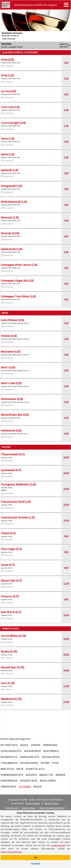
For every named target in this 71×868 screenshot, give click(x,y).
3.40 (66, 110)
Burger (60, 775)
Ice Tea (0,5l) (9, 91)
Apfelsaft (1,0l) (10, 170)
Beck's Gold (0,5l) (11, 383)
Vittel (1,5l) (7, 75)
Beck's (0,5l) (8, 367)
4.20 (66, 173)
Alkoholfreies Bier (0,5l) (15, 415)
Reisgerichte (9, 757)
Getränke (25, 787)
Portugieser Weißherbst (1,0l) (18, 484)
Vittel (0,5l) (7, 60)
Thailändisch (9, 763)
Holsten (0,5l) (9, 336)
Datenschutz (29, 808)
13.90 (66, 702)
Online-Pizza (51, 803)
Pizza (55, 763)
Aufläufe (31, 775)
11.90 (66, 584)
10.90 (66, 489)
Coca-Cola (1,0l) (10, 107)
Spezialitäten (51, 757)
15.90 (66, 655)
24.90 (66, 639)
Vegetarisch (51, 751)
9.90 (66, 536)
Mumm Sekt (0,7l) (12, 581)
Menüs (38, 787)
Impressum (12, 808)
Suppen (36, 745)
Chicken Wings (29, 763)
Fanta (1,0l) (8, 139)
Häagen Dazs (8, 787)
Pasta (20, 769)
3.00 (66, 94)
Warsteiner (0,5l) (11, 352)
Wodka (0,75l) (9, 652)
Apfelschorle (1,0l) (12, 249)
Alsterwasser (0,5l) (12, 399)
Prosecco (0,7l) (10, 596)
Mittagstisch (9, 745)
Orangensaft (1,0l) (12, 186)
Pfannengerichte (12, 775)
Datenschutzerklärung (11, 852)
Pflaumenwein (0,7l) (13, 454)
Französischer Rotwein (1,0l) (18, 517)
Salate (24, 745)
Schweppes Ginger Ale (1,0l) (17, 281)
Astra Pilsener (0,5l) (13, 320)
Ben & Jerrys (48, 781)
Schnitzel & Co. (35, 769)
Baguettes (46, 775)
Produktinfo (7, 66)
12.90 (66, 686)
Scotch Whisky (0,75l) (14, 636)
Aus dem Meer (32, 751)
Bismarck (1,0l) (10, 217)
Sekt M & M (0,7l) (11, 612)
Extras (45, 763)
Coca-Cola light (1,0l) (13, 123)
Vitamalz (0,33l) (10, 233)
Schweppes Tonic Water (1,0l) (18, 296)
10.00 (66, 457)
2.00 (66, 63)
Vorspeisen (50, 745)
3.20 (66, 79)
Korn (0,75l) (8, 683)
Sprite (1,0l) (8, 154)
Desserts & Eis (29, 781)
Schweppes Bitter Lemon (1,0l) (19, 265)
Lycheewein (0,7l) (11, 470)
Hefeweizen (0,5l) (11, 430)
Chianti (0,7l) (8, 533)
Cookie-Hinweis (58, 845)
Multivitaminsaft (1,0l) (14, 202)
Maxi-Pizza (7, 769)
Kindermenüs (9, 781)
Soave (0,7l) (8, 565)
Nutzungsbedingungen (52, 808)
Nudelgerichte (30, 757)
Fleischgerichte (11, 751)
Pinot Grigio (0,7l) (11, 549)
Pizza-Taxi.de (33, 803)
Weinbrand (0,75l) (11, 699)
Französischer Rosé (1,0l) (16, 502)
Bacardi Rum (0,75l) (13, 667)
